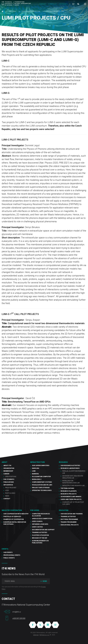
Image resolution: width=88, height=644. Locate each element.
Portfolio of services (12, 517)
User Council (37, 521)
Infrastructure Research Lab (73, 486)
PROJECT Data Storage (41, 488)
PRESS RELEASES (11, 488)
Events (5, 549)
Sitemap (36, 635)
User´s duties (37, 527)
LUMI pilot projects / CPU (55, 11)
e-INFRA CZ (53, 4)
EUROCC (43, 4)
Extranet (63, 4)
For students (9, 479)
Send (43, 581)
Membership (8, 471)
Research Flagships (69, 491)
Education (64, 510)
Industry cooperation (12, 510)
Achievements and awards (71, 497)
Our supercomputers (41, 466)
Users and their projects (71, 499)
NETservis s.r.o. (45, 635)
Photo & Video (10, 493)
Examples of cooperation (14, 519)
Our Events (8, 552)
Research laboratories (70, 468)
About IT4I (7, 466)
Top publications (67, 488)
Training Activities (40, 532)
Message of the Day (40, 538)
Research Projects (69, 494)
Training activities (68, 517)
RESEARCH (63, 462)
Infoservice (8, 485)
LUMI (34, 471)
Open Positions (11, 477)
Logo (7, 490)
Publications (9, 482)
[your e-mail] (19, 581)
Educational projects (70, 525)
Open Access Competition (31, 11)
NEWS (7, 496)
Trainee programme (69, 522)
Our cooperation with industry (16, 514)
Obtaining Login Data (40, 524)
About (5, 462)
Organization (9, 468)
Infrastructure (38, 462)
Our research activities (70, 466)
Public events (9, 558)
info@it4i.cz (17, 612)
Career (6, 474)
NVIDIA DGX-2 (37, 479)
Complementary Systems (42, 482)
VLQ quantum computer (41, 477)
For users (12, 11)
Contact (7, 499)
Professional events (12, 555)
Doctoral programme (69, 519)
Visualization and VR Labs (42, 485)
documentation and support (43, 530)
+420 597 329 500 (19, 618)
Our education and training (72, 514)
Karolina (36, 468)
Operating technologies (42, 490)
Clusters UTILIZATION (40, 535)
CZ (73, 4)
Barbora (35, 474)
